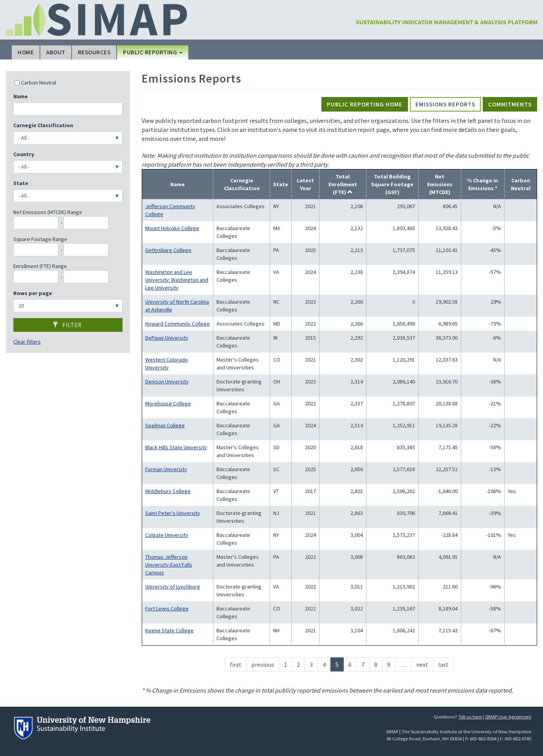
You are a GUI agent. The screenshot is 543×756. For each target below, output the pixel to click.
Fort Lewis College (167, 608)
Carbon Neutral (35, 83)
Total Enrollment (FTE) (343, 184)
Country (24, 154)
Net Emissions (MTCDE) (440, 184)
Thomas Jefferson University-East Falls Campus (169, 565)
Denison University (167, 382)
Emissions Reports (445, 104)
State (21, 183)
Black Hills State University (176, 447)
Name (21, 96)
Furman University (166, 469)
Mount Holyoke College (172, 228)
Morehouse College (168, 403)
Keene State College (170, 630)
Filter (67, 325)
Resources (94, 52)
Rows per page (33, 293)
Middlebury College (168, 491)
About (56, 52)
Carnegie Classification (43, 125)
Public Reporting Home (365, 104)
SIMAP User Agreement (508, 717)
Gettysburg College (168, 250)
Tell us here (470, 717)
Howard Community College (178, 324)
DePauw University (167, 338)
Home (26, 52)
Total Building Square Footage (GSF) (392, 184)
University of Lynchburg (173, 587)
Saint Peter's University (173, 513)
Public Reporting (153, 52)
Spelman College (165, 425)
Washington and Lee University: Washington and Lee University (177, 280)
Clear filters (27, 342)
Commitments (510, 104)
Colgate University (167, 535)
